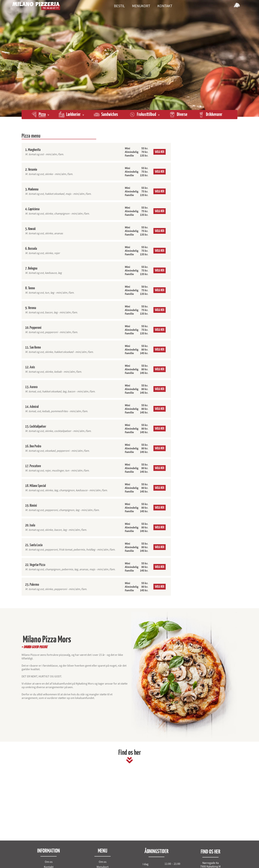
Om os (49, 862)
